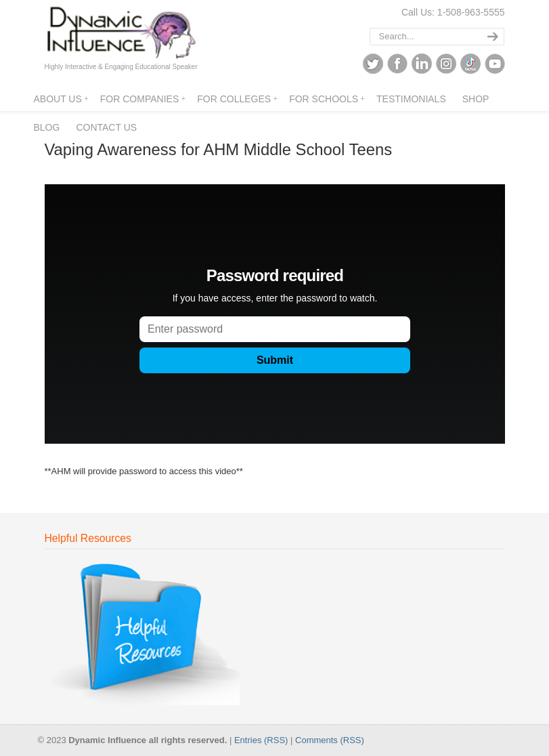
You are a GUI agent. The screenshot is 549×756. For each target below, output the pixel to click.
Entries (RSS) (261, 740)
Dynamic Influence (121, 33)
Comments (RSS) (330, 740)
